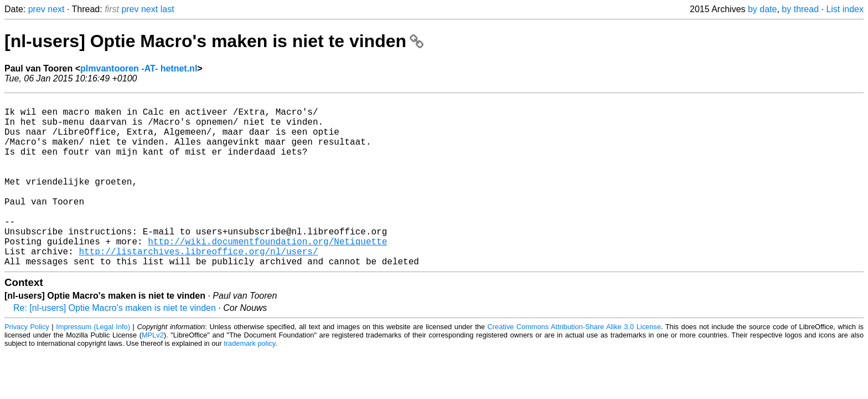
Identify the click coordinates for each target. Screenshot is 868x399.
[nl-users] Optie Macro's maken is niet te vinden (214, 41)
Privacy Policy (27, 364)
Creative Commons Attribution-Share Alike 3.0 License (574, 364)
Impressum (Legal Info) (93, 364)
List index (845, 9)
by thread (800, 9)
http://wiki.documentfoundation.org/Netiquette (267, 274)
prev (37, 9)
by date (762, 9)
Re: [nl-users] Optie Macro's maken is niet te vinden (115, 346)
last (167, 9)
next (56, 9)
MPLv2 (153, 373)
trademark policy (249, 381)
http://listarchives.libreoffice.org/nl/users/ (198, 287)
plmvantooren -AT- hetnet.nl (139, 68)
